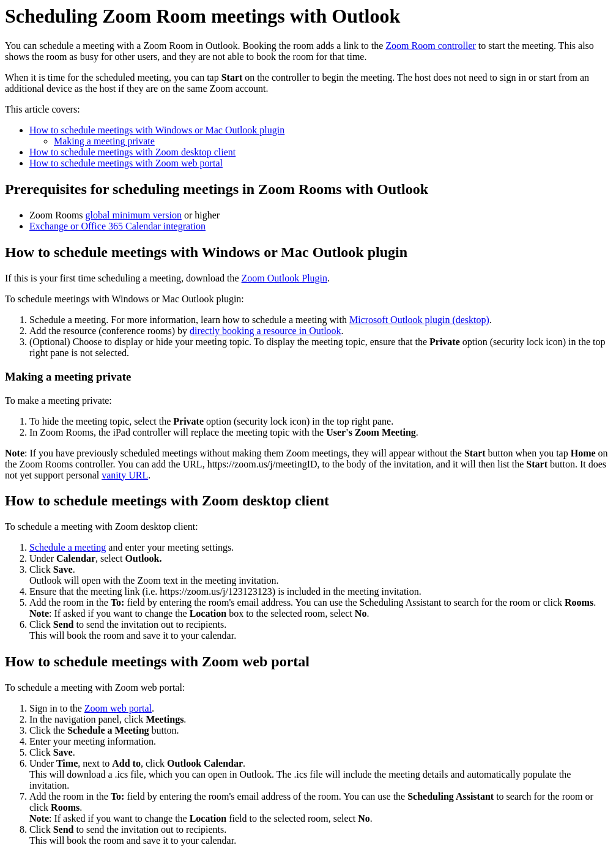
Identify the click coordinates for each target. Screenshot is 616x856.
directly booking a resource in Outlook (265, 331)
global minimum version (134, 215)
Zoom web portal (118, 708)
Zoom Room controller (431, 46)
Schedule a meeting (68, 547)
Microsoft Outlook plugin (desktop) (419, 320)
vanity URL (125, 475)
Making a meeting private (104, 141)
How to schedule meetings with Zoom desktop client (132, 152)
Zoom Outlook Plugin (284, 278)
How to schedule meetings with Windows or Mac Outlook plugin (157, 130)
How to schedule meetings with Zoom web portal (126, 163)
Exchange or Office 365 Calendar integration (117, 226)
